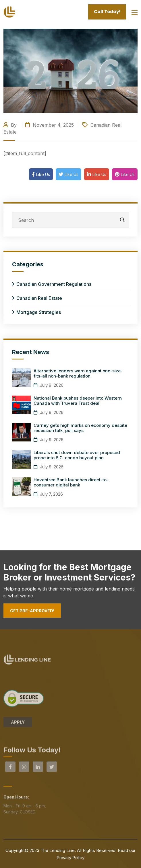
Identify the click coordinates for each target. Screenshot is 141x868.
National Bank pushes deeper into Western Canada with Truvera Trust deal (78, 401)
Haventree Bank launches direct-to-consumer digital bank (71, 482)
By (11, 125)
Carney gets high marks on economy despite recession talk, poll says (80, 428)
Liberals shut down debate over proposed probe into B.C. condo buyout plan (77, 455)
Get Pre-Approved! (32, 611)
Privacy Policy (70, 858)
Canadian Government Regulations (54, 284)
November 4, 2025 (50, 125)
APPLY (18, 724)
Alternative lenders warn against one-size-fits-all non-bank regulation (78, 373)
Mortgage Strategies (39, 312)
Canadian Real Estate (39, 298)
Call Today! (107, 12)
